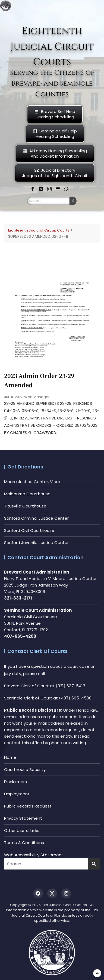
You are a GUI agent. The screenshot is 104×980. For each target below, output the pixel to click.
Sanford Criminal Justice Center (36, 518)
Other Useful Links (22, 830)
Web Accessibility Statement (34, 855)
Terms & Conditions (24, 843)
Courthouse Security (25, 769)
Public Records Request (28, 806)
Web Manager (37, 397)
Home (10, 757)
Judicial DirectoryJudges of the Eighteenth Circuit (55, 173)
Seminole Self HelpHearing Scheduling (55, 134)
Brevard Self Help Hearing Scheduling (55, 114)
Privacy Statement (23, 818)
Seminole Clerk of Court (28, 698)
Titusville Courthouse (25, 506)
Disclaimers (15, 782)
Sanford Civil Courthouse (29, 530)
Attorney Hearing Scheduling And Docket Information (55, 153)
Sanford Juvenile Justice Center (36, 543)
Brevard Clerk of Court (26, 686)
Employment (17, 794)
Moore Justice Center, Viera (32, 482)
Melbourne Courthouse (27, 494)
